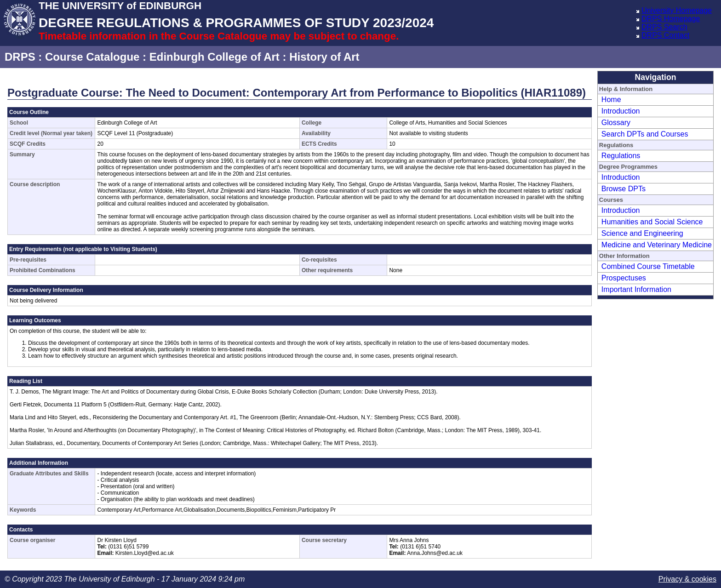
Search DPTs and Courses (645, 134)
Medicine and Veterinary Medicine (657, 245)
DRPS (20, 57)
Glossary (616, 123)
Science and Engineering (642, 233)
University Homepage (677, 10)
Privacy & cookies (687, 579)
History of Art (324, 57)
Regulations (621, 156)
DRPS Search (664, 27)
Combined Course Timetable (648, 266)
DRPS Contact (665, 35)
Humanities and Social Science (652, 222)
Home (611, 100)
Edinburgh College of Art (215, 57)
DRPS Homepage (671, 19)
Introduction (621, 111)
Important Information (636, 289)
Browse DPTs (624, 189)
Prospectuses (624, 278)
